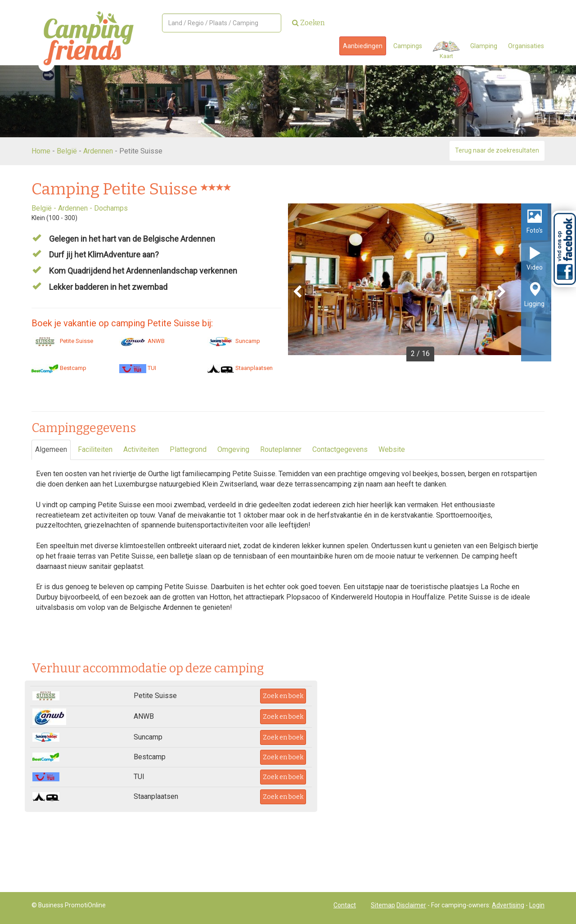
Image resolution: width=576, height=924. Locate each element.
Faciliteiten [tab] (95, 449)
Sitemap (383, 905)
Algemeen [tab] (51, 449)
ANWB (142, 341)
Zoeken (308, 23)
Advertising (508, 905)
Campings (408, 46)
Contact (345, 905)
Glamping (484, 46)
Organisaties (526, 46)
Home (41, 151)
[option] (420, 282)
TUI (138, 368)
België (67, 151)
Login (537, 905)
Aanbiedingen (363, 46)
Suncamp (234, 341)
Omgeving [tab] (233, 449)
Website (392, 449)
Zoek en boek (283, 696)
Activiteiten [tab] (141, 449)
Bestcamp (59, 368)
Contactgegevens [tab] (340, 449)
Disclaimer (411, 905)
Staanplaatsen (240, 368)
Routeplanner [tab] (281, 449)
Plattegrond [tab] (188, 449)
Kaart (446, 50)
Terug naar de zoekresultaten (497, 150)
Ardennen (98, 151)
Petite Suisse (62, 341)
